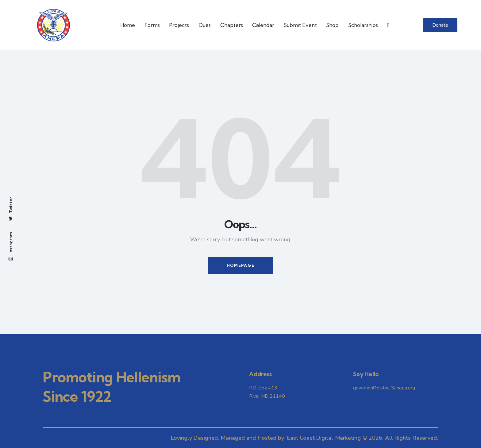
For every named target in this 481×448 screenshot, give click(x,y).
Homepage (240, 265)
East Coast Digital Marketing (324, 438)
